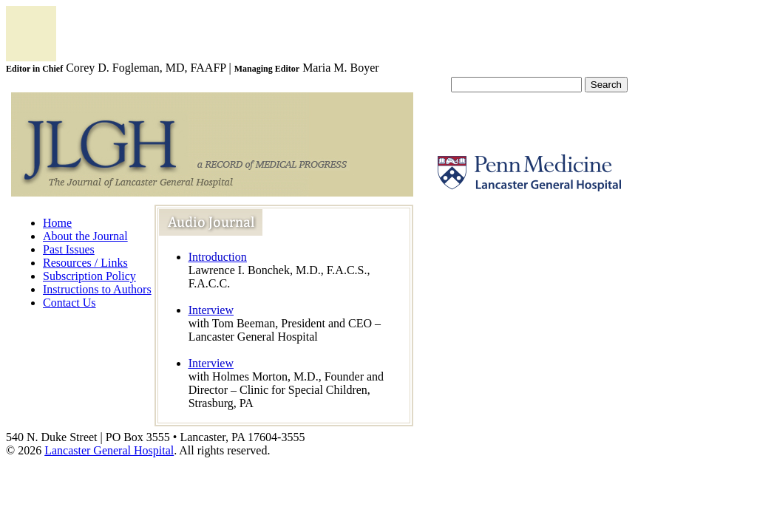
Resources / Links (85, 263)
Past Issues (69, 249)
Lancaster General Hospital (109, 450)
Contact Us (69, 303)
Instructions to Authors (97, 289)
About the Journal (85, 236)
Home (57, 223)
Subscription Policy (89, 276)
